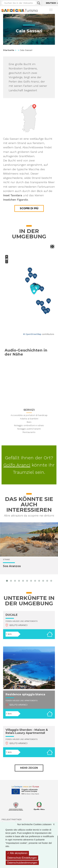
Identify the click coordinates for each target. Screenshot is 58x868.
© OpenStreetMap (32, 334)
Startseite (9, 50)
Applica (39, 3)
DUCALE (12, 615)
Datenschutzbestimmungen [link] (22, 863)
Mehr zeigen (29, 768)
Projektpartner (12, 819)
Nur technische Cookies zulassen (37, 824)
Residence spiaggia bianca (25, 694)
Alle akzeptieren (17, 853)
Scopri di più (29, 208)
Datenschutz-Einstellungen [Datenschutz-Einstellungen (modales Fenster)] (22, 858)
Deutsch (51, 3)
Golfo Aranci (17, 465)
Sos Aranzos (12, 566)
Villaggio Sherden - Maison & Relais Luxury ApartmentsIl (27, 731)
